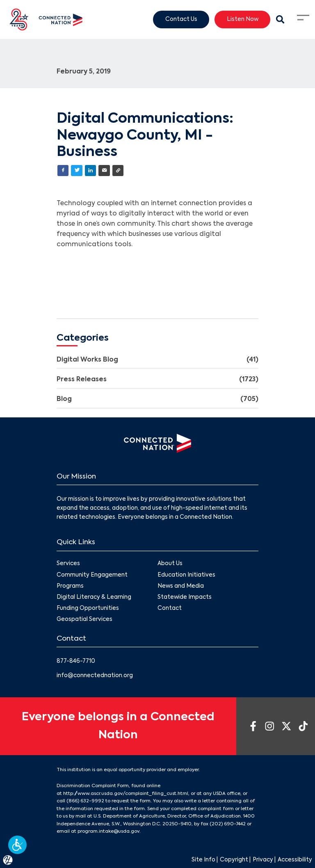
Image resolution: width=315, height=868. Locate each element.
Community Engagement (92, 575)
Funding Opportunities (88, 608)
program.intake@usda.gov (108, 831)
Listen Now (243, 19)
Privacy (263, 860)
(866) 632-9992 (85, 801)
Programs (70, 586)
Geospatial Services (84, 620)
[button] (17, 845)
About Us (170, 564)
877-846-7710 (76, 661)
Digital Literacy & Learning (94, 597)
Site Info (203, 860)
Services (68, 564)
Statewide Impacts (185, 597)
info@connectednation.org (95, 676)
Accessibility (295, 860)
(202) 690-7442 (228, 824)
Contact (170, 608)
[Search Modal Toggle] (280, 20)
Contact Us (181, 19)
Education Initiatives (186, 575)
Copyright (234, 860)
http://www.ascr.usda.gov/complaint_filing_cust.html (126, 794)
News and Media (181, 586)
